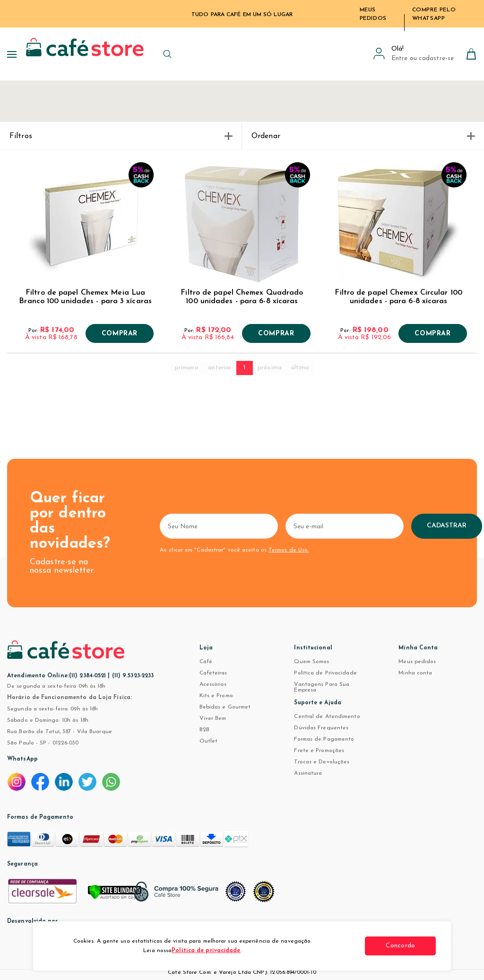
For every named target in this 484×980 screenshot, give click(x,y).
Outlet (209, 741)
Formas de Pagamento (324, 739)
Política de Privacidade (325, 673)
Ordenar (363, 136)
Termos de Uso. (289, 550)
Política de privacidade (206, 951)
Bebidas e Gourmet (225, 707)
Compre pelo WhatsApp (434, 14)
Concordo (400, 946)
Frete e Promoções (319, 751)
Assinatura (308, 773)
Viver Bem (213, 718)
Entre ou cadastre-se (423, 58)
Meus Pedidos (373, 14)
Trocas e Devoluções (322, 762)
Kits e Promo (216, 696)
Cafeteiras (213, 673)
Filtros (121, 136)
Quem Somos (311, 662)
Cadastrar (447, 526)
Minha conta (415, 673)
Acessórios (213, 684)
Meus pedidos (417, 662)
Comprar (120, 334)
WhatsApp (22, 759)
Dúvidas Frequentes (321, 728)
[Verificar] (128, 896)
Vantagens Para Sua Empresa (322, 687)
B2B (204, 730)
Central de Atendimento (327, 717)
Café (206, 662)
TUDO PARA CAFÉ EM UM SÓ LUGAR (242, 15)
